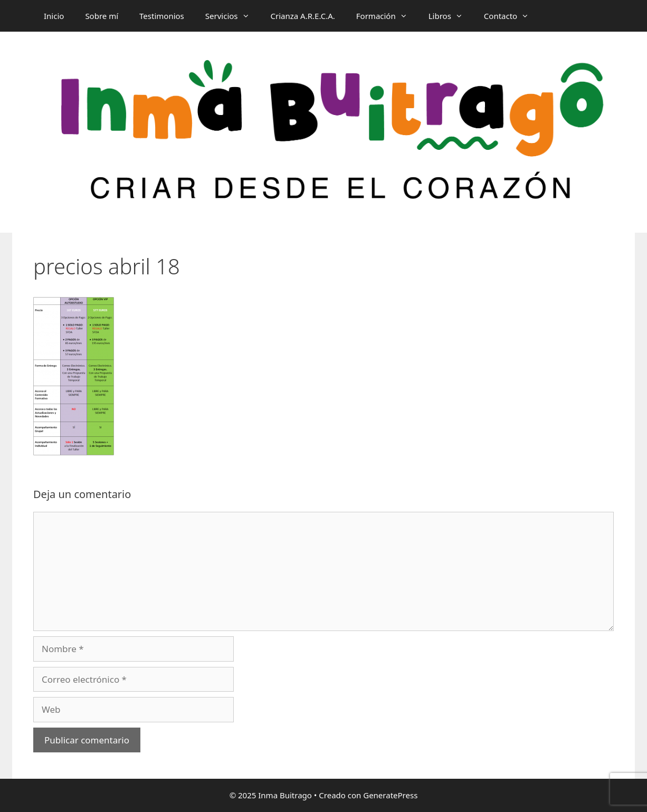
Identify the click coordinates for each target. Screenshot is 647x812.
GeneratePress (390, 795)
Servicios (233, 16)
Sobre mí (102, 16)
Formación (387, 16)
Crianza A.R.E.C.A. (303, 16)
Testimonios (162, 16)
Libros (451, 16)
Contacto (512, 16)
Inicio (54, 16)
